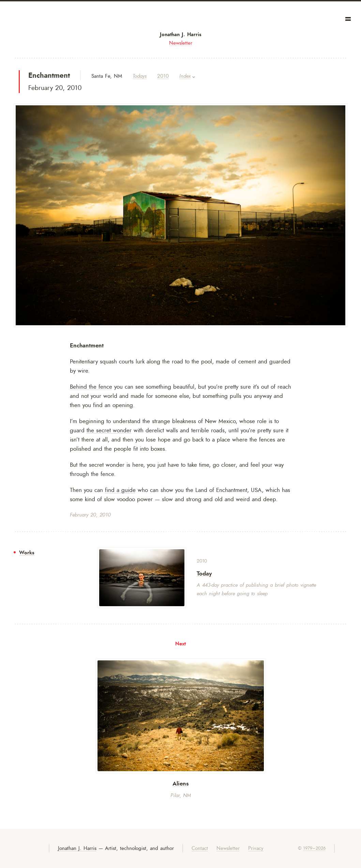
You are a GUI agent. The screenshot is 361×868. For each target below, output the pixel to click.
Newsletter (181, 43)
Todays (140, 76)
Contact (200, 848)
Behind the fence (91, 387)
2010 (163, 76)
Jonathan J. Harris (181, 34)
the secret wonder (109, 430)
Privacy (256, 848)
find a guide (120, 490)
